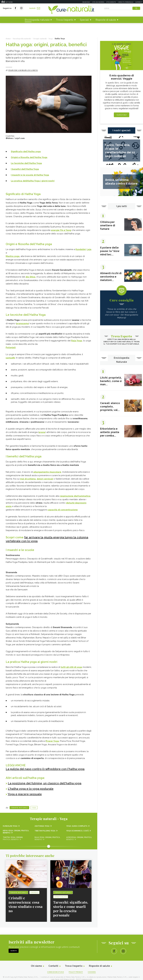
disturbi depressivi (76, 503)
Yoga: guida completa (77, 826)
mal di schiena (28, 479)
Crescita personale (126, 2)
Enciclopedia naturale (37, 20)
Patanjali (11, 348)
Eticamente (111, 2)
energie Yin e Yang (61, 230)
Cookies (92, 972)
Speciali (84, 20)
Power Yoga (52, 741)
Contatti (53, 966)
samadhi (10, 358)
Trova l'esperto (65, 20)
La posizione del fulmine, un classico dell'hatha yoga (45, 783)
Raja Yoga (77, 341)
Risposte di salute (106, 20)
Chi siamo (36, 966)
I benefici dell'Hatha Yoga (25, 169)
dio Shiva (31, 277)
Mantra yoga (13, 256)
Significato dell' (26, 152)
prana (42, 432)
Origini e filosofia (29, 157)
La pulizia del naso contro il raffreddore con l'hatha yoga (45, 769)
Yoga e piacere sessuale (25, 794)
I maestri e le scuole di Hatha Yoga (30, 175)
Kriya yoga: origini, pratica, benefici (16, 832)
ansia (9, 506)
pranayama (23, 323)
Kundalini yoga (10, 826)
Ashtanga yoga (42, 826)
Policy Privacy (76, 972)
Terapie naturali (19, 808)
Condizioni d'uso (56, 972)
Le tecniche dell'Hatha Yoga (26, 163)
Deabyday (86, 2)
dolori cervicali (45, 479)
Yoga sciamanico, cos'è (77, 831)
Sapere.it (139, 2)
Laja (89, 249)
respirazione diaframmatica (75, 496)
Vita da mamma (98, 2)
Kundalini (81, 249)
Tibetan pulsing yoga (45, 831)
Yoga (34, 808)
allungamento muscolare (47, 472)
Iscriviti (35, 8)
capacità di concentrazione (63, 510)
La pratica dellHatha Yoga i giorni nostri (33, 181)
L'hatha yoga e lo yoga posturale (31, 789)
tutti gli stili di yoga (71, 667)
